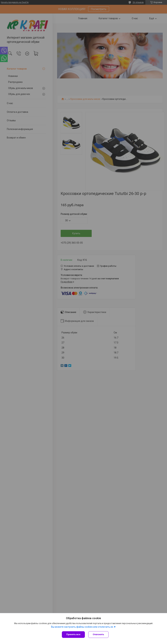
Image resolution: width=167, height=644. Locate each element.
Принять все (73, 634)
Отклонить (98, 634)
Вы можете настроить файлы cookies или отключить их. (82, 627)
